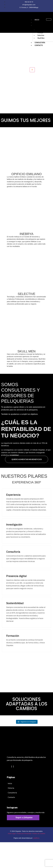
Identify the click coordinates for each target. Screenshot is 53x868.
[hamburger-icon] (49, 19)
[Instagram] (12, 767)
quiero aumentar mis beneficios (27, 459)
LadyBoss (36, 838)
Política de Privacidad (24, 834)
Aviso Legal (12, 834)
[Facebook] (13, 767)
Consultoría (40, 43)
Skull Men (41, 38)
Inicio (37, 20)
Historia (38, 23)
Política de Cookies (39, 834)
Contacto (39, 45)
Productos (39, 25)
